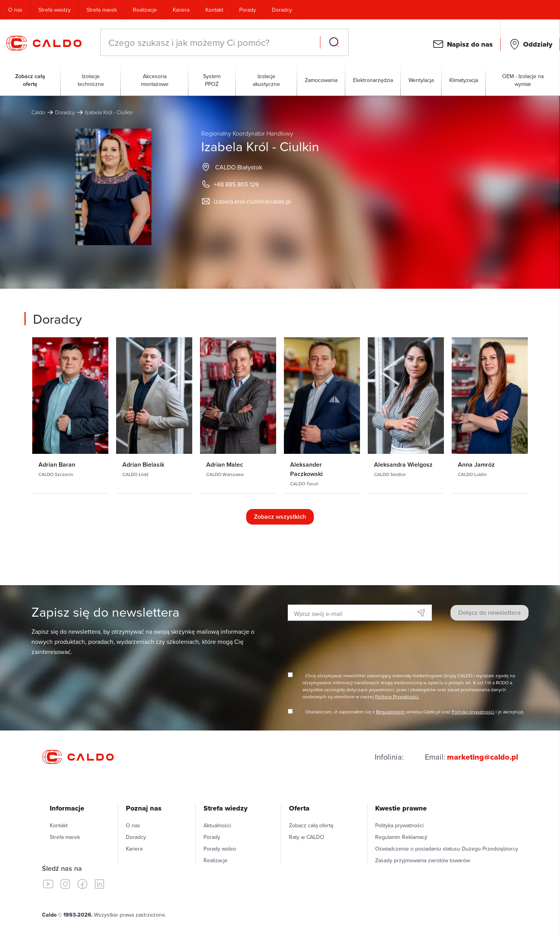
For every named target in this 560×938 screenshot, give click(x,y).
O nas (15, 10)
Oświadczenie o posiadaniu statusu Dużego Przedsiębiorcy (447, 849)
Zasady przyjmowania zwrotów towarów (423, 860)
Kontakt (214, 10)
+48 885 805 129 (236, 184)
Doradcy (282, 10)
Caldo (38, 112)
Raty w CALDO (307, 837)
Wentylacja (421, 80)
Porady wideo (220, 849)
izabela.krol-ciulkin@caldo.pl (252, 201)
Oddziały (538, 44)
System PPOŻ (212, 80)
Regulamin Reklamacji (401, 837)
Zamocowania (321, 80)
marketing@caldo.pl (483, 757)
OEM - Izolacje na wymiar (523, 80)
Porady (248, 10)
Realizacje (145, 10)
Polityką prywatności (473, 712)
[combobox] (211, 42)
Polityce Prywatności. (397, 697)
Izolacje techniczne (91, 80)
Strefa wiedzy (55, 10)
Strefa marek (102, 10)
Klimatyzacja (464, 80)
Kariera (181, 10)
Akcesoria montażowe (155, 80)
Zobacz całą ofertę (30, 80)
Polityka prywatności (399, 825)
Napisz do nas (470, 44)
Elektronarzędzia (373, 80)
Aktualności (217, 825)
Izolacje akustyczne (266, 80)
